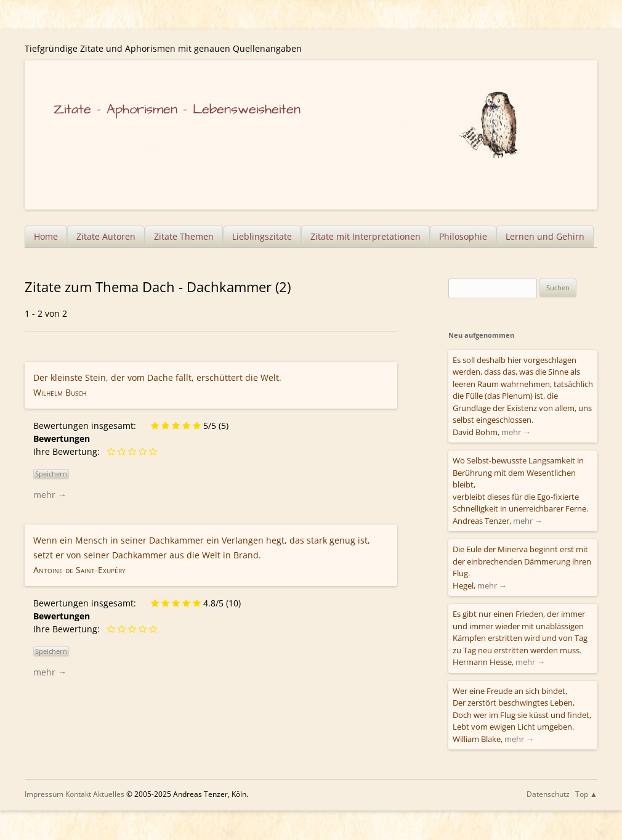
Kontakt (78, 794)
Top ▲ (586, 794)
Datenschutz (548, 794)
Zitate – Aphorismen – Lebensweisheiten (177, 109)
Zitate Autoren (106, 236)
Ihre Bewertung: (69, 451)
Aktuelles (109, 794)
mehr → (50, 495)
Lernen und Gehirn (545, 236)
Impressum (44, 794)
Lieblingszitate (262, 236)
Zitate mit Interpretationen (366, 236)
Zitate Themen (184, 236)
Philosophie (463, 236)
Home (46, 236)
